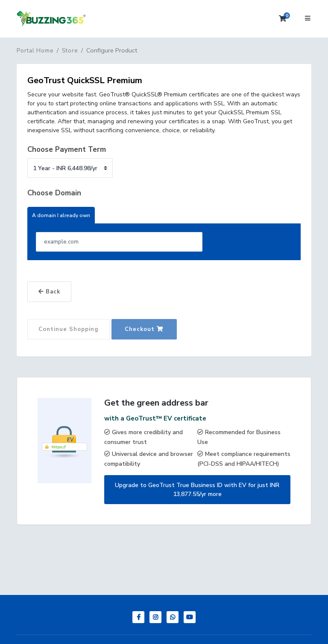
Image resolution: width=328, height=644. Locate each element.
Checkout (144, 329)
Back (49, 292)
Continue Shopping (69, 329)
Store (70, 51)
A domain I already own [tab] (61, 215)
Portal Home (35, 51)
